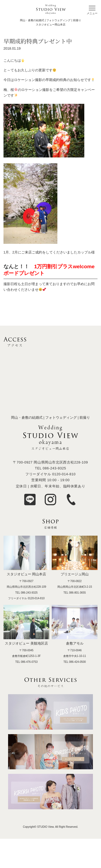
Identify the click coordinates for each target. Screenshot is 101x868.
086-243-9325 (54, 468)
